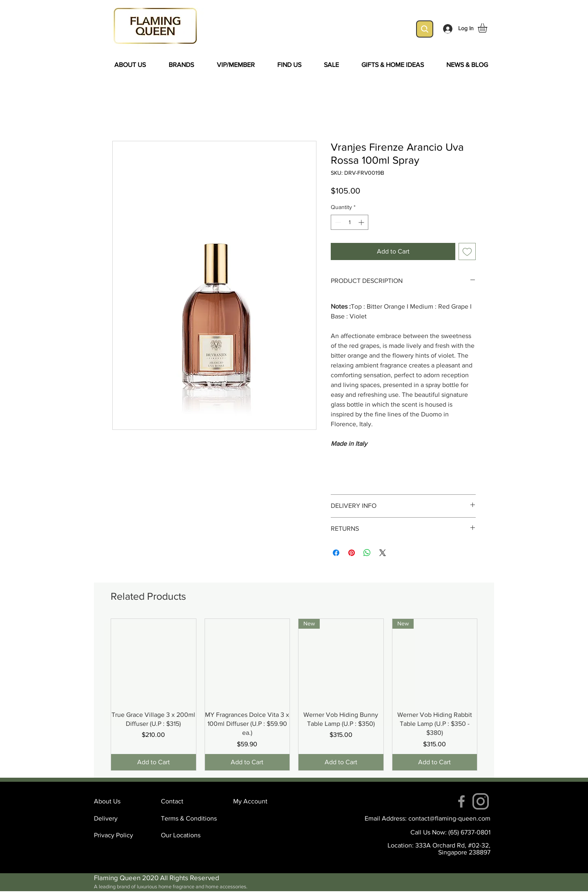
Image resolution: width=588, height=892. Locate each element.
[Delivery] (123, 819)
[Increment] (362, 222)
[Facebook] (461, 801)
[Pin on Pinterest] (352, 553)
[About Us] (123, 801)
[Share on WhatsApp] (367, 553)
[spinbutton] (350, 222)
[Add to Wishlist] (467, 251)
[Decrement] (337, 222)
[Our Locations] (190, 835)
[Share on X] (383, 553)
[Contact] (190, 801)
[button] (488, 28)
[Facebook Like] (165, 489)
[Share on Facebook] (336, 553)
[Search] (425, 29)
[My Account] (262, 801)
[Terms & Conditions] (190, 819)
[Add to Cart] (154, 762)
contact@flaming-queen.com (449, 818)
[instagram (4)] (481, 801)
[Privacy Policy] (123, 835)
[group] (294, 695)
